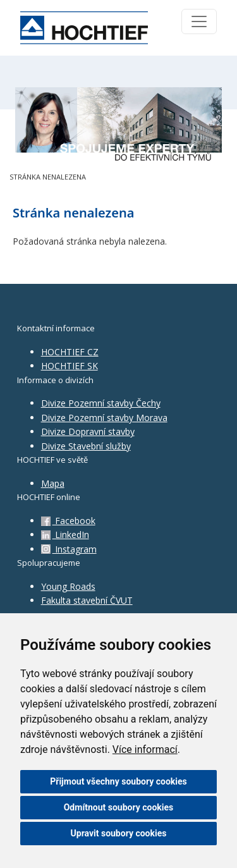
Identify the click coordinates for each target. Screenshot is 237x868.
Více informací (145, 749)
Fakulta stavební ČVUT (87, 600)
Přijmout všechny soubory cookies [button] (118, 781)
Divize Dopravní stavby (88, 431)
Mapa (53, 483)
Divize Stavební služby (86, 446)
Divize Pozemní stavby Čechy (101, 403)
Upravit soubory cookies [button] (119, 833)
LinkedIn (65, 535)
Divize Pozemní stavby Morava (104, 418)
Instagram (69, 549)
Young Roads (68, 586)
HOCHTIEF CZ (70, 352)
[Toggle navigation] (199, 21)
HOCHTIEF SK (70, 366)
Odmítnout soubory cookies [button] (119, 807)
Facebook (68, 521)
